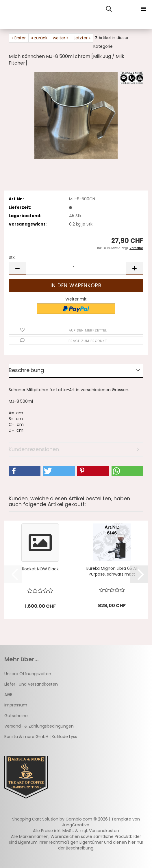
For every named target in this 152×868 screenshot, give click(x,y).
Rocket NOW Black (40, 569)
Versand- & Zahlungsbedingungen (39, 726)
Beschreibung (26, 370)
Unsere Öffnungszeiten (28, 674)
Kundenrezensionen (34, 449)
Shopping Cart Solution (35, 819)
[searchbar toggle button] (109, 9)
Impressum (16, 705)
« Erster (19, 38)
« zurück (39, 38)
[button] (17, 268)
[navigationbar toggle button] (143, 9)
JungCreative (76, 825)
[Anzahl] (76, 268)
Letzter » (82, 38)
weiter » (61, 38)
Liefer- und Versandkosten (31, 684)
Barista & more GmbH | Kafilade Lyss (41, 737)
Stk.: (13, 257)
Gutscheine (16, 716)
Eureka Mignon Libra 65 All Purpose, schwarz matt (112, 571)
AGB (8, 695)
